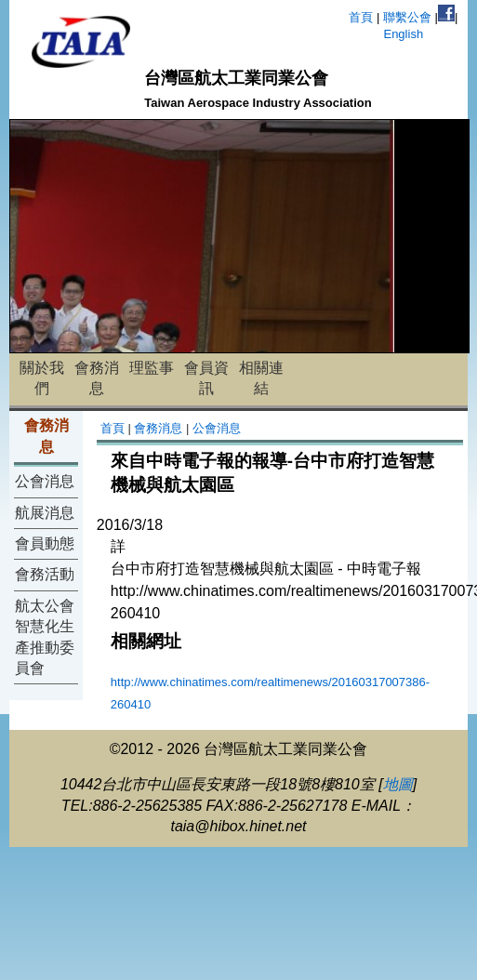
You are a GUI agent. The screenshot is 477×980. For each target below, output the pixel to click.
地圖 (398, 784)
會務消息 (97, 378)
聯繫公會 (407, 17)
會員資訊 (206, 378)
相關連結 (261, 378)
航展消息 (45, 513)
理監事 (152, 368)
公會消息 (45, 481)
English (403, 34)
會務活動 (45, 574)
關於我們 (42, 378)
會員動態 (45, 543)
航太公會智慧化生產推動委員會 (45, 637)
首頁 (361, 17)
